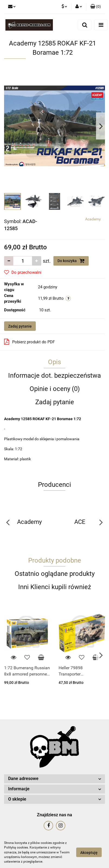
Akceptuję (89, 853)
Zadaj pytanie (20, 326)
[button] (96, 7)
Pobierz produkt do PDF (29, 342)
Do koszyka (71, 261)
